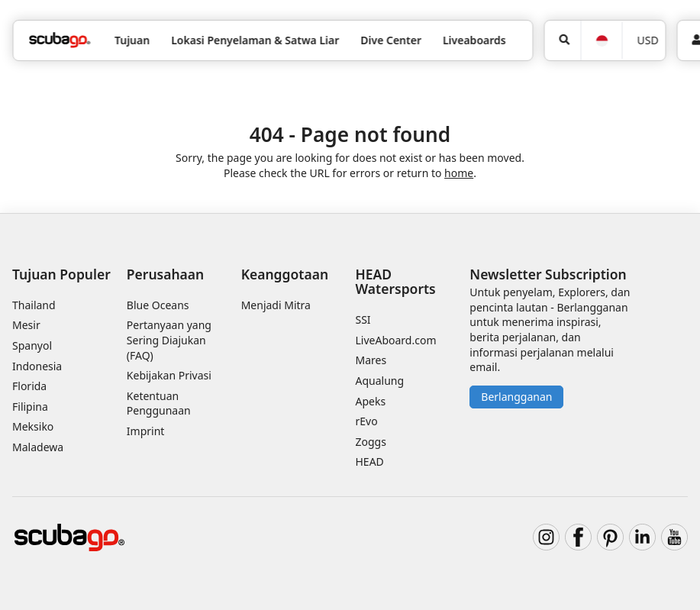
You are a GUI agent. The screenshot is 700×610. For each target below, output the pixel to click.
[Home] (60, 40)
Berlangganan (516, 397)
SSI (363, 320)
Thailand (34, 305)
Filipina (30, 407)
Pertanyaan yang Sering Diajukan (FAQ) (169, 340)
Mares (371, 360)
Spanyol (32, 345)
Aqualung (380, 381)
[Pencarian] (563, 40)
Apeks (371, 401)
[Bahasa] (601, 41)
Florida (29, 386)
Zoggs (371, 442)
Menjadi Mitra (276, 305)
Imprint (146, 431)
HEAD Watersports (396, 281)
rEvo (367, 421)
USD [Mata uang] (647, 40)
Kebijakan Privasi (169, 375)
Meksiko (33, 426)
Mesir (26, 325)
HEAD (370, 462)
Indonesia (37, 366)
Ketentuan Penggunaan (159, 403)
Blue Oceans (158, 305)
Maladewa (38, 447)
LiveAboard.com (396, 340)
